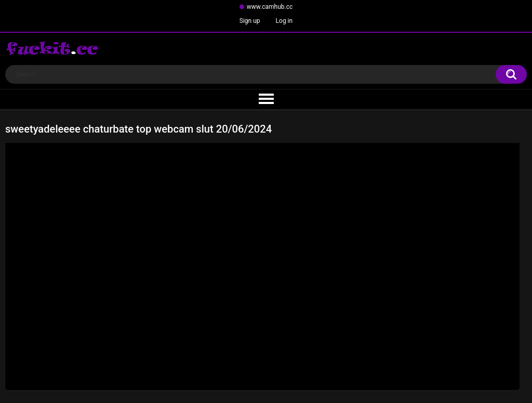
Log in (284, 21)
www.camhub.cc (270, 7)
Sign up (250, 21)
